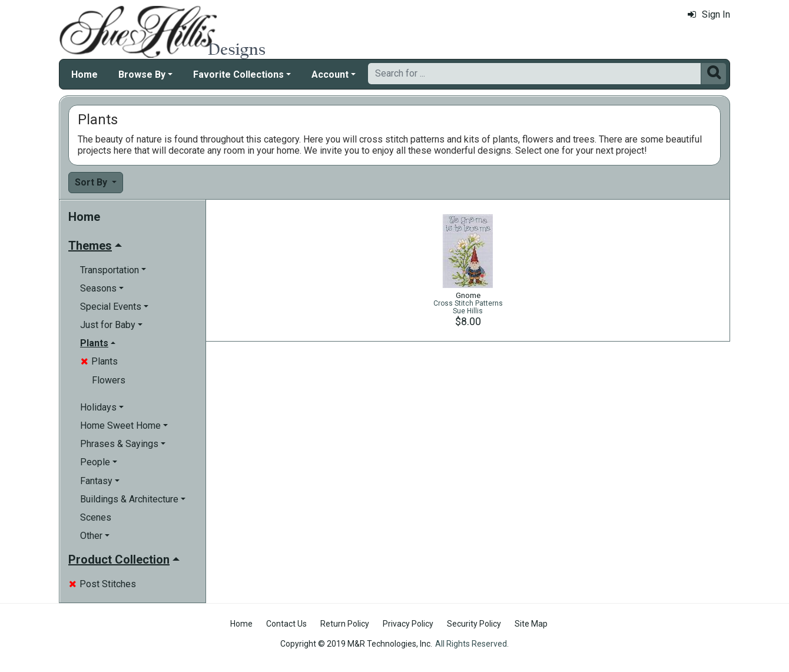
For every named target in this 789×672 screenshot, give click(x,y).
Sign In (709, 14)
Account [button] (330, 75)
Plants (99, 361)
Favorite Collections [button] (238, 75)
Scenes (96, 517)
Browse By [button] (142, 75)
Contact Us (286, 624)
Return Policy (345, 624)
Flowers (109, 380)
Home (84, 75)
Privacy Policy (408, 624)
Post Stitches (102, 584)
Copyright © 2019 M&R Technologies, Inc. (356, 644)
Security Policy (474, 624)
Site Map (531, 624)
